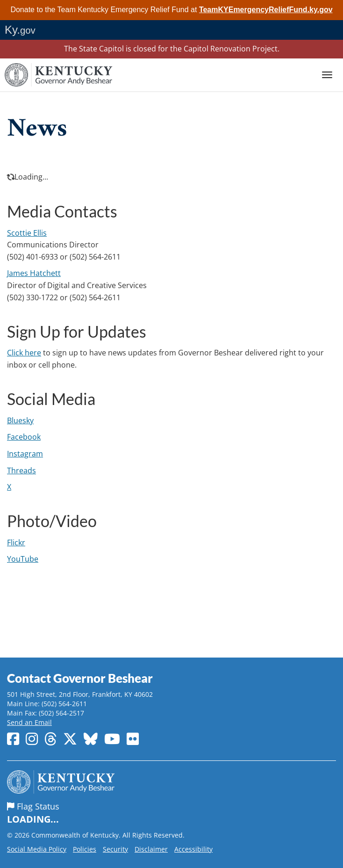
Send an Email (29, 722)
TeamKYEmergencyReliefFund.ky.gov (266, 10)
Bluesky (20, 420)
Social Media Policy (37, 849)
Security (115, 849)
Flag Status (171, 813)
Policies (85, 849)
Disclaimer (151, 849)
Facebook (24, 437)
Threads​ (21, 470)
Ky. (20, 30)
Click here (24, 353)
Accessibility (193, 849)
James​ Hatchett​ (34, 273)
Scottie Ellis (27, 233)
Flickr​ (16, 542)
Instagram (25, 454)
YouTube (23, 559)
